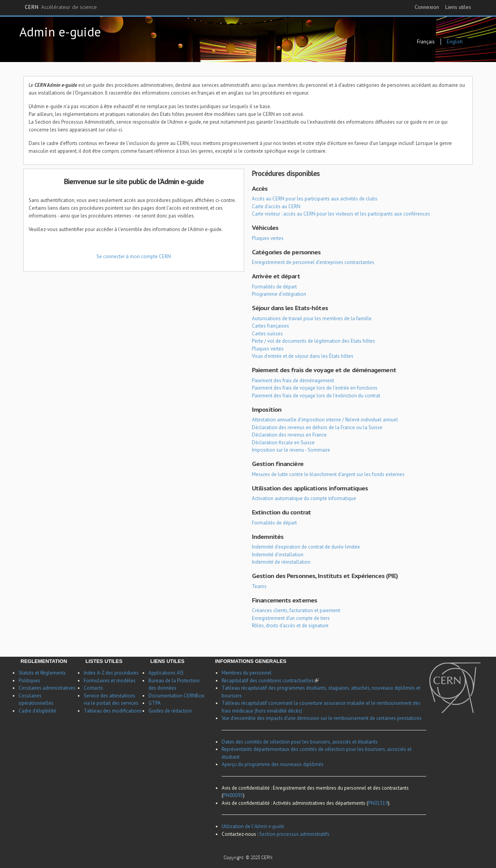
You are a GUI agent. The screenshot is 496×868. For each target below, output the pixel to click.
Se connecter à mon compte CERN (134, 256)
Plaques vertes (268, 238)
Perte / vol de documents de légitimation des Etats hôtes (313, 341)
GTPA (155, 703)
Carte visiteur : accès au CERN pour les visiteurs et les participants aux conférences (341, 214)
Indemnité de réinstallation (281, 562)
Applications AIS (166, 673)
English (455, 42)
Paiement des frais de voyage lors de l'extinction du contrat (316, 396)
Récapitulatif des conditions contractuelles (270, 681)
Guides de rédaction (170, 711)
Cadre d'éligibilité (37, 711)
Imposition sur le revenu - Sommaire (291, 450)
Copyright (234, 858)
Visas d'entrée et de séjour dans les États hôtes (303, 356)
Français (426, 42)
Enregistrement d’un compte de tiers (291, 618)
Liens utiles (458, 7)
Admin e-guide (60, 32)
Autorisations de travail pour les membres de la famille (312, 318)
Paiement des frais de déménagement (293, 381)
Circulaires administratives (47, 688)
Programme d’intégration (279, 294)
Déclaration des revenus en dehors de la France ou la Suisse (317, 427)
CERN (61, 7)
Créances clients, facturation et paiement (296, 610)
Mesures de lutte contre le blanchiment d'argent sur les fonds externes (328, 474)
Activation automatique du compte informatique (304, 498)
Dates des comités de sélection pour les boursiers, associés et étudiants (300, 742)
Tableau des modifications (113, 711)
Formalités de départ (274, 287)
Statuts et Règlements (42, 673)
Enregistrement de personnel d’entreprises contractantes (313, 262)
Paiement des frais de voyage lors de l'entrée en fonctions (315, 388)
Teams (259, 586)
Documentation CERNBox (177, 696)
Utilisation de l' (253, 826)
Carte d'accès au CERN (276, 206)
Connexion (427, 7)
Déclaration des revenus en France (289, 435)
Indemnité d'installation (278, 555)
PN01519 (378, 803)
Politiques (29, 681)
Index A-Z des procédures (111, 673)
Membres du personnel (247, 673)
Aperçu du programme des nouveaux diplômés (273, 764)
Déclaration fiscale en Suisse (283, 443)
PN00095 (233, 795)
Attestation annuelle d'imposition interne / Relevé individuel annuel (325, 420)
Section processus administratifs (294, 834)
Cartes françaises (270, 326)
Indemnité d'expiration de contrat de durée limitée (306, 547)
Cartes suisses (267, 334)
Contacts (93, 688)
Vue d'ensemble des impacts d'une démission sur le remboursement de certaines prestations (322, 718)
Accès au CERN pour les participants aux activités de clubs (315, 199)
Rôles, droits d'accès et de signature (290, 626)
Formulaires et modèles (110, 681)
